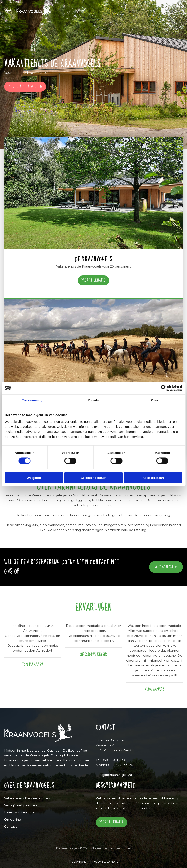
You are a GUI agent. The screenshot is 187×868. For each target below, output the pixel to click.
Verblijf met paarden (21, 805)
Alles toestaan (153, 478)
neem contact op (166, 567)
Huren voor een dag (20, 812)
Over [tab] (155, 400)
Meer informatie (94, 280)
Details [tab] (94, 400)
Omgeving (13, 820)
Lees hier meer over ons (25, 87)
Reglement (78, 862)
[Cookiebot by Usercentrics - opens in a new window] (164, 388)
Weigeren (34, 478)
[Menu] (10, 10)
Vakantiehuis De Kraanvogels (27, 798)
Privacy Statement (104, 862)
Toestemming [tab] (32, 400)
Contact (11, 827)
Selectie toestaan (93, 478)
